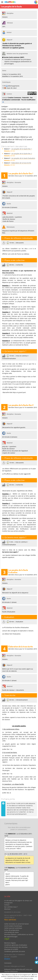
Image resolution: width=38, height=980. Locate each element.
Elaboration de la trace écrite (21, 163)
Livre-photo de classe (11, 932)
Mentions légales (10, 943)
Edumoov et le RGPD (11, 949)
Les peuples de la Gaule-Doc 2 (22, 154)
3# (5, 868)
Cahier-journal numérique (13, 928)
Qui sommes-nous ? (11, 907)
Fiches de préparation (12, 930)
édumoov (7, 909)
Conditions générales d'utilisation (16, 945)
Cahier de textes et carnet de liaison (17, 924)
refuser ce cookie (28, 978)
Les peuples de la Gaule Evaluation (23, 158)
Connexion (8, 963)
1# (5, 834)
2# (5, 854)
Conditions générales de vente (15, 951)
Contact (7, 905)
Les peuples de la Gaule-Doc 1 (22, 149)
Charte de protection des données (16, 947)
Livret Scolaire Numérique (13, 926)
